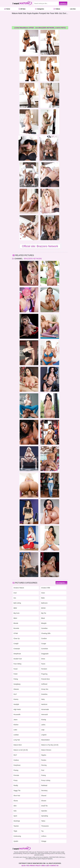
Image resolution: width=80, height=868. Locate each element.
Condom (44, 638)
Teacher (16, 826)
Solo (15, 811)
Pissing (16, 770)
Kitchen (16, 725)
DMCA (43, 866)
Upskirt (16, 841)
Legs (43, 730)
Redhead (44, 785)
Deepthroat (17, 654)
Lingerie (44, 735)
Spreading (45, 816)
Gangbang (17, 684)
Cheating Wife (46, 633)
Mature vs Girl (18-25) (21, 750)
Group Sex (45, 689)
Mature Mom (18, 745)
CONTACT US (54, 866)
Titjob (15, 831)
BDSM (43, 608)
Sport (15, 816)
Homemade (45, 709)
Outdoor (16, 760)
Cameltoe (44, 628)
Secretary (44, 791)
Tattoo (43, 821)
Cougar (44, 644)
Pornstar (16, 775)
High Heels (17, 709)
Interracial (44, 714)
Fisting (16, 679)
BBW (15, 608)
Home (7, 9)
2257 (48, 866)
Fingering (44, 674)
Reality (16, 785)
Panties (44, 760)
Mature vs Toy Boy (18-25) (50, 745)
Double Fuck (18, 659)
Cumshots (45, 649)
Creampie (17, 649)
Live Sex (72, 9)
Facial (15, 669)
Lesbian (16, 735)
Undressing (17, 836)
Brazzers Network (33, 259)
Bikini (15, 618)
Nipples (44, 755)
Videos (57, 9)
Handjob (16, 704)
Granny (16, 699)
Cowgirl (16, 644)
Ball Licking (17, 603)
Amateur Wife (46, 588)
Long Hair (17, 740)
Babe (43, 598)
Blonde (16, 623)
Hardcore (44, 704)
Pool (43, 770)
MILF (15, 755)
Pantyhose (17, 765)
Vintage (44, 841)
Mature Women (46, 750)
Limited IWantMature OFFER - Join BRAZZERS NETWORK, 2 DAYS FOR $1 (40, 28)
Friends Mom (46, 679)
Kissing (44, 720)
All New (22, 9)
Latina (43, 725)
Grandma (44, 694)
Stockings (17, 821)
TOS (28, 866)
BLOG (23, 866)
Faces (43, 664)
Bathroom (44, 603)
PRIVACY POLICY (35, 866)
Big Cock (16, 613)
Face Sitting (17, 664)
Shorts (16, 801)
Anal (15, 593)
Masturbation (45, 740)
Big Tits (44, 613)
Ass (15, 598)
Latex (15, 730)
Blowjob (44, 623)
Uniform (44, 836)
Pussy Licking (46, 780)
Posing (43, 775)
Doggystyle (45, 654)
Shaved (44, 796)
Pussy (16, 780)
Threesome (45, 826)
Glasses (16, 689)
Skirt (15, 806)
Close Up (17, 638)
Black (43, 618)
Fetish (16, 674)
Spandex (44, 811)
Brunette (16, 628)
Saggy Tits (17, 791)
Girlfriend (44, 684)
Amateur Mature (19, 588)
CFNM (16, 633)
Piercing (44, 765)
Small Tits (44, 806)
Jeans (15, 720)
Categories (40, 9)
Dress (43, 659)
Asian (43, 593)
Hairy (43, 699)
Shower (44, 801)
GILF (15, 694)
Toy (42, 831)
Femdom (44, 669)
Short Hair (17, 796)
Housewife (17, 714)
